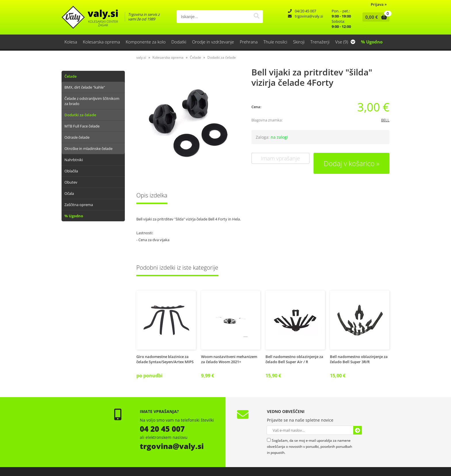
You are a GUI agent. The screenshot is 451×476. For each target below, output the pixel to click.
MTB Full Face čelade (82, 126)
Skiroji (299, 42)
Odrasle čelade (77, 137)
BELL (385, 120)
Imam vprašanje (280, 158)
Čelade (70, 76)
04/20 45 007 (305, 11)
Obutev (71, 182)
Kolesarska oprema (101, 42)
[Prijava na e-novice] (358, 430)
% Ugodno (372, 42)
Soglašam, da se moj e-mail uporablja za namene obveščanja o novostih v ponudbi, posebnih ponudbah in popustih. (309, 447)
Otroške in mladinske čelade (88, 148)
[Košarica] (375, 17)
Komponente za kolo (146, 42)
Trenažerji (320, 42)
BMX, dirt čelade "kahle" (85, 87)
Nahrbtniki (74, 160)
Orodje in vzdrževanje (213, 42)
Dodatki (179, 42)
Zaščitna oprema (79, 205)
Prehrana (249, 42)
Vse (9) (345, 42)
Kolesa (71, 42)
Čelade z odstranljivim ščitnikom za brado (92, 101)
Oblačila (71, 171)
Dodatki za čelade (80, 115)
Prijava (379, 4)
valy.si (141, 57)
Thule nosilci (275, 42)
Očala (69, 193)
